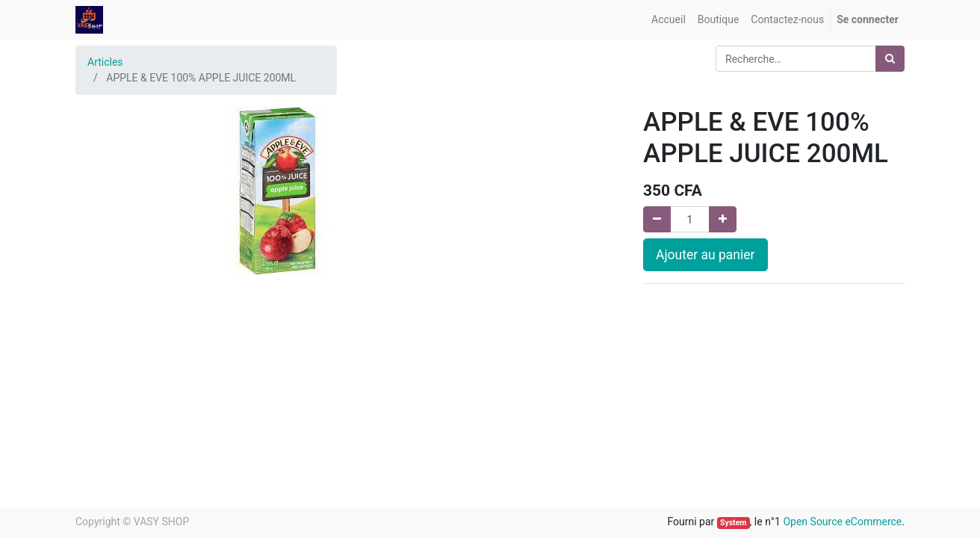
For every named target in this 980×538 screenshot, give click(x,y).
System (733, 523)
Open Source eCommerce (842, 522)
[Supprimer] (657, 219)
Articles (105, 62)
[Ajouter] (723, 219)
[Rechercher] (890, 59)
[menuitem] (669, 20)
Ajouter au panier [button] (705, 255)
